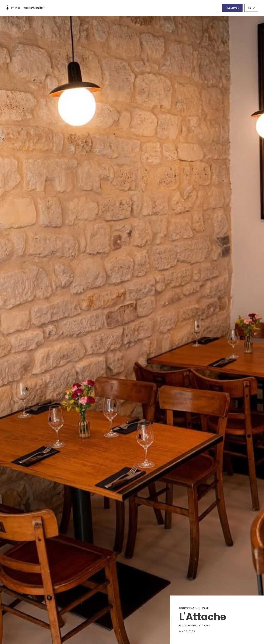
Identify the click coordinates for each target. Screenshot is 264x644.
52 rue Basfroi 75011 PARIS (214, 626)
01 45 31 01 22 (187, 631)
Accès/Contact (34, 8)
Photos (16, 8)
